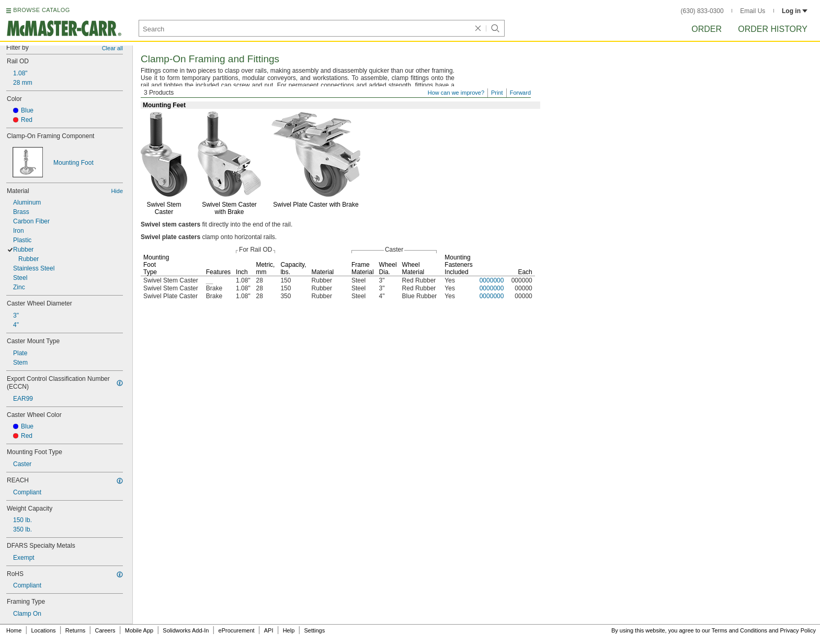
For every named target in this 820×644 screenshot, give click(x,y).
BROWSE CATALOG (41, 10)
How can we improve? (456, 93)
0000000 (492, 280)
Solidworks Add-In (186, 630)
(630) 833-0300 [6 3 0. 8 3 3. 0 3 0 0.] (702, 11)
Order (707, 29)
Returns (76, 630)
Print (497, 93)
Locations (44, 630)
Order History (773, 29)
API (269, 630)
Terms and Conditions (739, 630)
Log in (795, 11)
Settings (314, 630)
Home (14, 630)
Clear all (112, 48)
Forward (520, 93)
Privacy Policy (798, 630)
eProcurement (237, 630)
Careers (105, 630)
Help (289, 630)
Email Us (753, 11)
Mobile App (139, 630)
